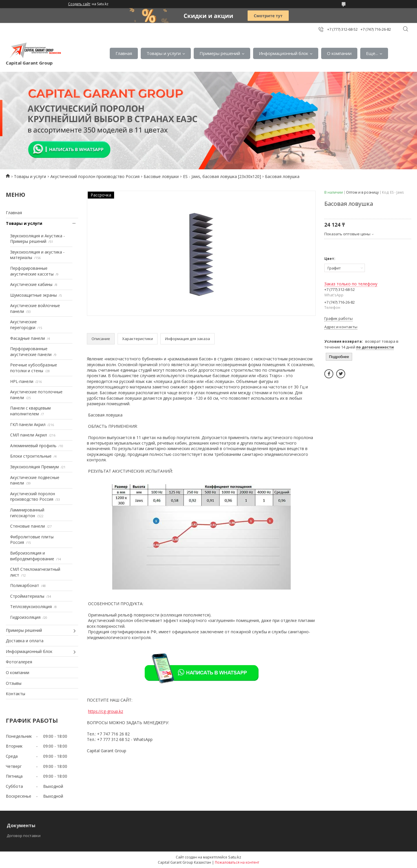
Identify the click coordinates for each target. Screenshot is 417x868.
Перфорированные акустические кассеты (32, 271)
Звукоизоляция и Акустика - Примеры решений (38, 239)
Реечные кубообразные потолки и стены (34, 368)
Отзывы (14, 683)
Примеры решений (220, 53)
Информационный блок (284, 53)
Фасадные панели (28, 338)
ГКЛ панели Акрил (28, 424)
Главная (124, 53)
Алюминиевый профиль (33, 446)
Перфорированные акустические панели (31, 352)
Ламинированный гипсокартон (27, 513)
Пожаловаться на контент (237, 862)
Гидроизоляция (25, 617)
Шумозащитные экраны (33, 295)
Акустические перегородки (23, 325)
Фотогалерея (19, 662)
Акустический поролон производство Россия (95, 176)
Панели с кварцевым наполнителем (30, 411)
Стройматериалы (27, 596)
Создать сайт (79, 4)
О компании (339, 53)
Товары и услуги (164, 53)
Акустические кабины (31, 284)
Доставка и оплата (25, 641)
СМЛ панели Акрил (29, 435)
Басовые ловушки (161, 176)
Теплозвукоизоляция (31, 607)
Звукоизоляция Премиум (34, 467)
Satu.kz (235, 857)
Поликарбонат (25, 585)
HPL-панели (22, 381)
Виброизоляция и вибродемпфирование (32, 556)
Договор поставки (24, 836)
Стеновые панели (28, 526)
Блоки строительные (31, 456)
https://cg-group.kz (106, 711)
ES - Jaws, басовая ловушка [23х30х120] (222, 176)
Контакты (15, 694)
